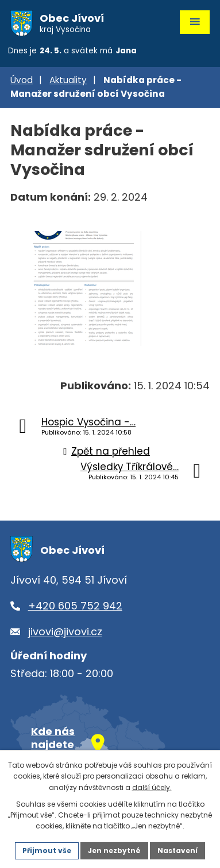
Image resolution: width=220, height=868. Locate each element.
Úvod (22, 80)
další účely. (152, 787)
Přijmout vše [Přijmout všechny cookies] (47, 851)
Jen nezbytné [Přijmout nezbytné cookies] (114, 851)
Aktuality (68, 80)
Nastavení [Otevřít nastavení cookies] (177, 851)
